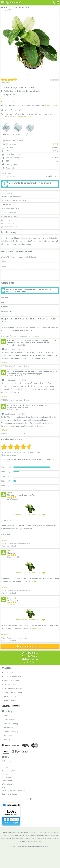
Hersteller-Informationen (30, 197)
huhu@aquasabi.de (11, 224)
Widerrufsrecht (8, 784)
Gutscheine (6, 761)
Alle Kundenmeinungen (30, 646)
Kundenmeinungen (30, 212)
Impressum (6, 777)
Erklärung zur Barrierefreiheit (13, 791)
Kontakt (5, 774)
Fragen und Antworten (30, 208)
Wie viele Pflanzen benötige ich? (30, 201)
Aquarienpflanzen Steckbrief (12, 141)
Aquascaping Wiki (9, 771)
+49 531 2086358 (10, 227)
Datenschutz (7, 781)
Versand (5, 768)
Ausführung (6, 173)
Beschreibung (30, 193)
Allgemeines (30, 204)
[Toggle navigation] (2, 2)
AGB (4, 787)
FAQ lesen (8, 220)
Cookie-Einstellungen (10, 794)
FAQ (4, 764)
